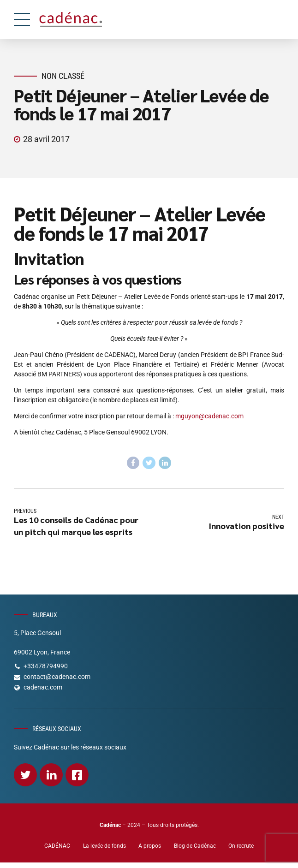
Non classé (63, 76)
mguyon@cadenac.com (209, 416)
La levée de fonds (104, 846)
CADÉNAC (57, 846)
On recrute (241, 846)
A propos (150, 846)
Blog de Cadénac (195, 846)
